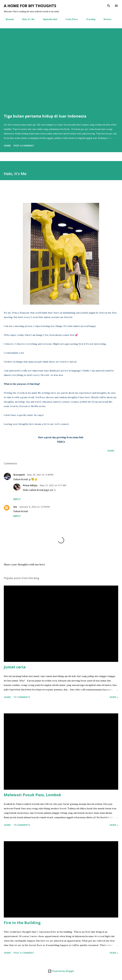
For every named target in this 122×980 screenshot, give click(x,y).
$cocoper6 (19, 475)
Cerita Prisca (70, 19)
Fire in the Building (22, 923)
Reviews (106, 19)
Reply (17, 499)
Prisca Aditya (30, 485)
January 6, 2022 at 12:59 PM (35, 507)
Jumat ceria (15, 667)
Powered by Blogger (61, 971)
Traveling (89, 19)
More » (114, 697)
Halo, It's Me (26, 19)
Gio (15, 507)
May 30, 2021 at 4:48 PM (40, 475)
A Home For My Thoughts (30, 6)
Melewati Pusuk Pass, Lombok (32, 795)
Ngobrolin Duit (48, 19)
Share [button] (7, 146)
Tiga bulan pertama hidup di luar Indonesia (45, 116)
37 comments (22, 697)
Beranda (8, 19)
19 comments (22, 825)
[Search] (109, 6)
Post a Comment (24, 146)
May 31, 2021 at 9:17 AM (53, 485)
